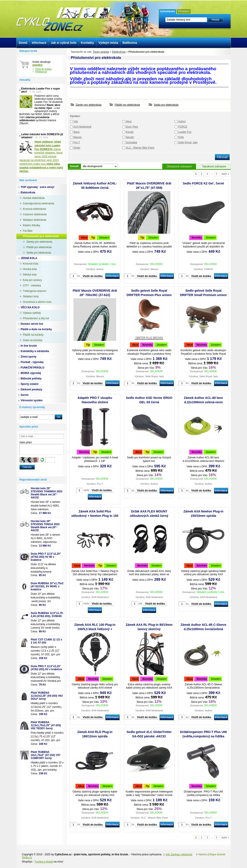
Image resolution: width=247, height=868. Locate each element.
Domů (23, 43)
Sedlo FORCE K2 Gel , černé (203, 183)
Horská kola (30, 269)
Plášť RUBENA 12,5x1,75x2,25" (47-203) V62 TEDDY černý (46, 725)
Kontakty (88, 43)
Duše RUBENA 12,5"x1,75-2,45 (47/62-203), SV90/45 (47, 615)
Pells (181, 137)
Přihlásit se (41, 72)
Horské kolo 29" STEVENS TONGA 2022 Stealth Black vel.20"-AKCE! (45, 526)
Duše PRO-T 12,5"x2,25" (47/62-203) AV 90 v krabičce (46, 557)
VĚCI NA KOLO (30, 307)
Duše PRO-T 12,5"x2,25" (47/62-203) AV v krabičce (46, 668)
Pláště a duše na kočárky (36, 329)
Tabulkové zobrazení (214, 167)
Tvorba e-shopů (44, 862)
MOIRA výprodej (31, 373)
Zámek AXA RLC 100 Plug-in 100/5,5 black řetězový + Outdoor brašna (95, 629)
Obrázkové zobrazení (179, 167)
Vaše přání (26, 442)
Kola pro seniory (32, 280)
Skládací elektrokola (35, 220)
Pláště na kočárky (33, 335)
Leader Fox (185, 132)
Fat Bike (28, 231)
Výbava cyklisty (32, 313)
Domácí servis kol (32, 324)
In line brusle (29, 346)
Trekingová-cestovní (35, 291)
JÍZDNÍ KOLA (29, 258)
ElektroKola (119, 52)
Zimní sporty (29, 357)
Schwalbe (131, 142)
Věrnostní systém (32, 400)
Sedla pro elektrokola (166, 105)
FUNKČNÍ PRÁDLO (33, 368)
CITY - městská (32, 286)
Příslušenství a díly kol (36, 318)
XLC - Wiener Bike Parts (140, 148)
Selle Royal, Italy (188, 142)
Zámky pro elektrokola (89, 105)
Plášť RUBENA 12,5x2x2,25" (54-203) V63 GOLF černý (47, 696)
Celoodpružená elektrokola (39, 203)
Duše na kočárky (33, 340)
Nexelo (130, 137)
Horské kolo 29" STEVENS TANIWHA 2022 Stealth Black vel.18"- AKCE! (47, 493)
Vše (76, 121)
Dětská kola (30, 275)
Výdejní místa (108, 43)
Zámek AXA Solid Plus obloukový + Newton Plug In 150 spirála (95, 516)
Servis (25, 395)
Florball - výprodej (32, 362)
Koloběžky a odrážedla (35, 351)
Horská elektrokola (34, 198)
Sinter (77, 148)
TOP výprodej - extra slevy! (38, 187)
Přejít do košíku (43, 69)
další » (225, 174)
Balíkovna (130, 43)
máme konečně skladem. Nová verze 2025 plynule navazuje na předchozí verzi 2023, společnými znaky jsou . (41, 156)
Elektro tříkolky (32, 225)
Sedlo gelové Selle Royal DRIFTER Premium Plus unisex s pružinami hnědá (149, 295)
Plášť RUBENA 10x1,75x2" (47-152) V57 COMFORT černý (46, 755)
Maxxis (78, 137)
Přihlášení (184, 11)
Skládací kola (31, 296)
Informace (112, 276)
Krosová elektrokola (34, 209)
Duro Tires (132, 127)
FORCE (183, 127)
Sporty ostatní (30, 384)
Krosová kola (31, 264)
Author (182, 121)
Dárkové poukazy (32, 389)
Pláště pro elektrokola (127, 105)
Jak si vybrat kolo (64, 43)
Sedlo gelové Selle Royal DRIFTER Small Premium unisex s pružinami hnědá (203, 295)
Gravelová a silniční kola (37, 302)
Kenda (130, 132)
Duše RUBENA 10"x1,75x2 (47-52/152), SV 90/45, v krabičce (47, 586)
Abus (129, 121)
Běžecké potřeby (31, 379)
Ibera (76, 132)
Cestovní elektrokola (35, 214)
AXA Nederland (82, 127)
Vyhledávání (168, 11)
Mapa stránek (217, 854)
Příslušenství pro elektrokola (41, 236)
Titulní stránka (101, 52)
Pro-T (77, 142)
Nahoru (203, 854)
